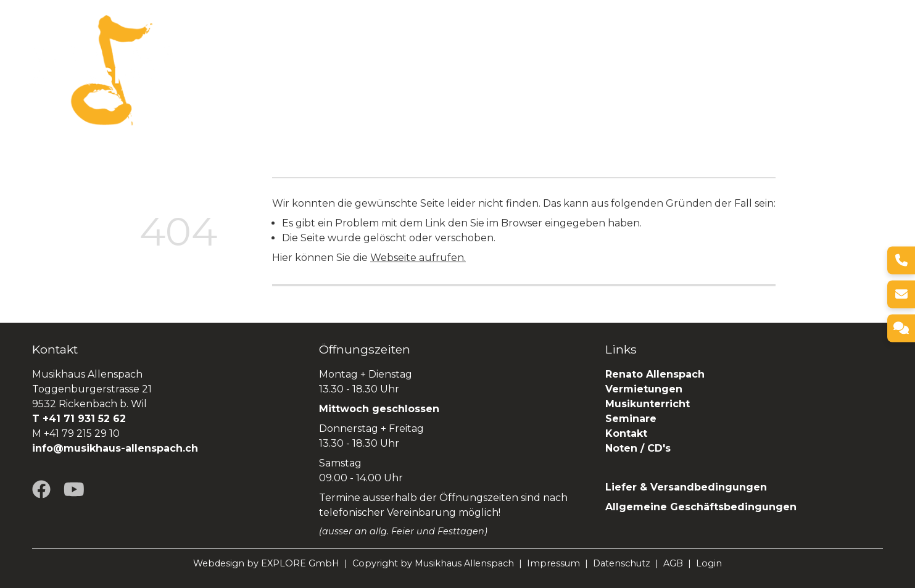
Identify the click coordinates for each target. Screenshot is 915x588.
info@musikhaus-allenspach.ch (115, 448)
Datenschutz (622, 563)
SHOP (867, 70)
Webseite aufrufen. (418, 258)
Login (709, 563)
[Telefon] (901, 260)
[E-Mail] (901, 294)
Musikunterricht (648, 404)
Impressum (553, 563)
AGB (673, 563)
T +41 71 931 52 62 (79, 419)
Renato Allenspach (786, 70)
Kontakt (626, 433)
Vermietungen (538, 70)
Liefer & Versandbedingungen (686, 487)
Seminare (695, 70)
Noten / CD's (640, 448)
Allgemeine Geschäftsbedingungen (701, 507)
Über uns (369, 70)
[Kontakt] (901, 328)
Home (314, 70)
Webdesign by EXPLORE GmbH (266, 563)
